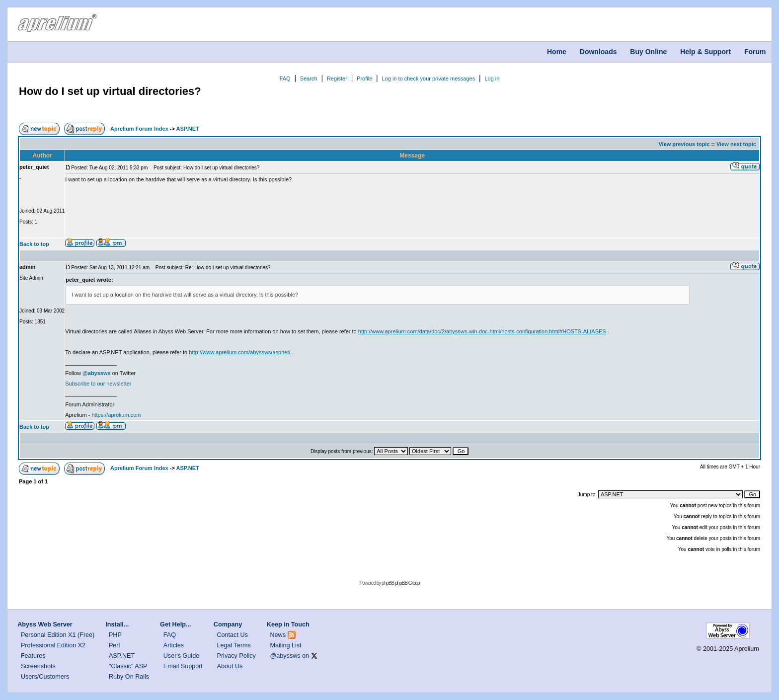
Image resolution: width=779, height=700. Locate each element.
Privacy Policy (236, 656)
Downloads (598, 52)
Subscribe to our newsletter (98, 384)
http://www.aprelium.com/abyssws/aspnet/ (239, 352)
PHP (115, 635)
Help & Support (705, 52)
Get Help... (175, 624)
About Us (230, 666)
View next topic (736, 144)
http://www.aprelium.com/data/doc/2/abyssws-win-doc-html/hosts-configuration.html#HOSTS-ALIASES (482, 331)
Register (337, 78)
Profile (364, 78)
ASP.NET (187, 129)
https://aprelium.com (116, 415)
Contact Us (233, 635)
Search (309, 78)
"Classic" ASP (128, 666)
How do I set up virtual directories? (110, 91)
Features (33, 656)
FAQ (285, 78)
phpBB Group (407, 583)
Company (228, 624)
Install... (117, 624)
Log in (492, 78)
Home (557, 52)
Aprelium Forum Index (139, 129)
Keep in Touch (288, 624)
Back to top (34, 244)
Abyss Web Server (45, 624)
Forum (755, 52)
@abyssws (285, 656)
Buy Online (648, 52)
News (278, 635)
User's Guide (181, 656)
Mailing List (286, 645)
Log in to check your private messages (428, 78)
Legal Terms (234, 645)
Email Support (183, 666)
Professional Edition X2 (53, 645)
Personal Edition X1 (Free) (58, 635)
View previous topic (684, 144)
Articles (174, 645)
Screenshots (38, 666)
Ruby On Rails (129, 677)
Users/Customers (45, 677)
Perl (114, 645)
